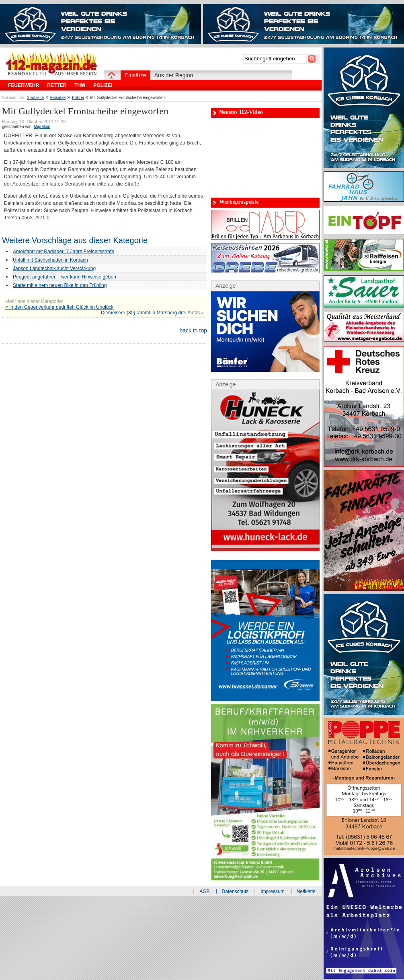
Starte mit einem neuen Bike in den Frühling (60, 285)
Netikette (306, 891)
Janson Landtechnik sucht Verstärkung (54, 268)
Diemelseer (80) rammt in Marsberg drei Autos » (152, 313)
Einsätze (58, 98)
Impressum (272, 891)
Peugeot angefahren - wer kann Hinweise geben (65, 277)
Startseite (35, 98)
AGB (204, 891)
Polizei (78, 98)
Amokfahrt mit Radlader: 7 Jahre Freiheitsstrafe (64, 252)
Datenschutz (235, 891)
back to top (194, 330)
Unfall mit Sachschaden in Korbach (50, 260)
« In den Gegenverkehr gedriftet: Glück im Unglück (59, 307)
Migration (42, 127)
